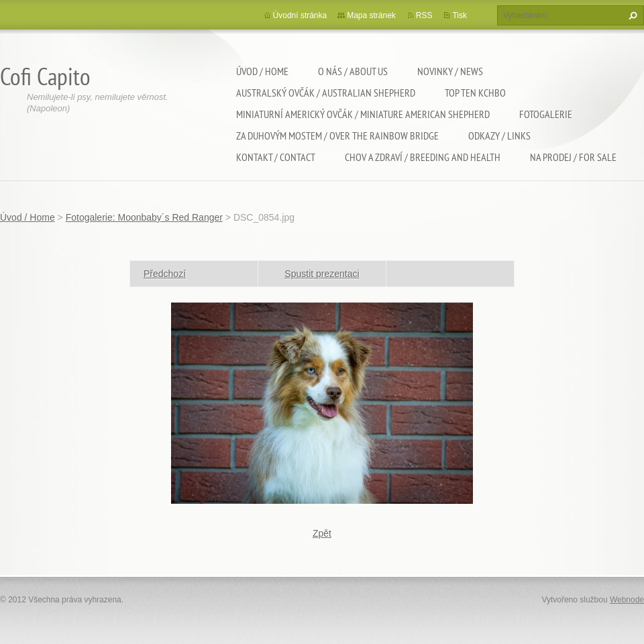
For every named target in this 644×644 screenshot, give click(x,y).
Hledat (631, 15)
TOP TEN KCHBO (475, 93)
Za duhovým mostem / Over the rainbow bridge (337, 136)
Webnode (627, 600)
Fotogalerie (546, 114)
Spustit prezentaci (322, 274)
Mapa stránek (371, 15)
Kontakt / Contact (276, 157)
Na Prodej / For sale (573, 157)
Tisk (460, 15)
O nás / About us (353, 71)
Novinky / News (450, 71)
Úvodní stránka (300, 15)
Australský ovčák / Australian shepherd (326, 93)
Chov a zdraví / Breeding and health (423, 157)
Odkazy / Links (499, 136)
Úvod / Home (262, 71)
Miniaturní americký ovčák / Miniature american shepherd (363, 114)
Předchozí (165, 274)
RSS (424, 15)
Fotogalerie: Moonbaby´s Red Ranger (144, 217)
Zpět (322, 533)
